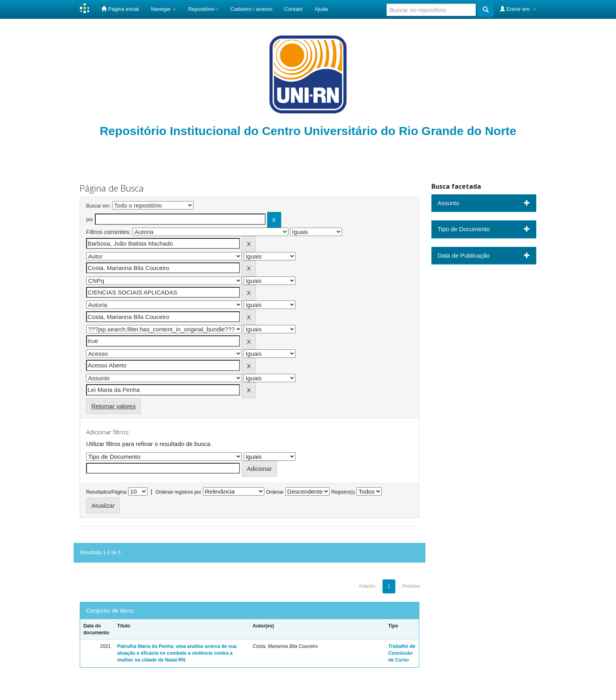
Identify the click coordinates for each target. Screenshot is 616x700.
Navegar (164, 9)
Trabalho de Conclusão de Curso (402, 653)
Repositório (203, 9)
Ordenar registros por (178, 492)
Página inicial (120, 9)
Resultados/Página (106, 492)
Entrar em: (518, 9)
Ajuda (321, 9)
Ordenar (275, 492)
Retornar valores (114, 406)
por (90, 220)
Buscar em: (98, 206)
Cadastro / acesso (251, 9)
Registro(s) (343, 492)
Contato (294, 9)
